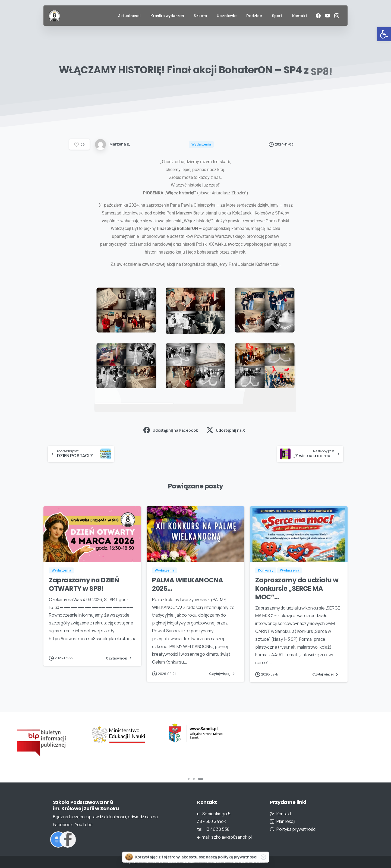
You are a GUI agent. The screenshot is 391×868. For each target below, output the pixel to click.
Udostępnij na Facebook (171, 430)
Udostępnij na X (226, 430)
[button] (384, 34)
